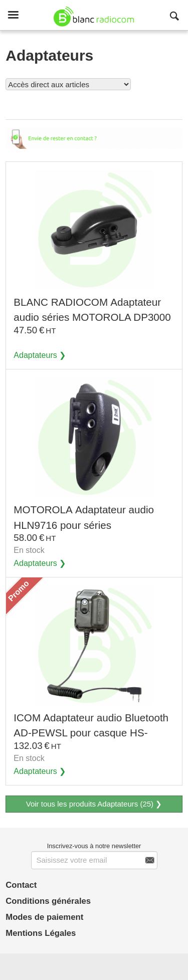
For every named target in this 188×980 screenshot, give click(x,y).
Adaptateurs (35, 355)
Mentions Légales (41, 933)
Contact (21, 885)
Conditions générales (48, 901)
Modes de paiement (44, 917)
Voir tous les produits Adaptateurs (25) (110, 105)
